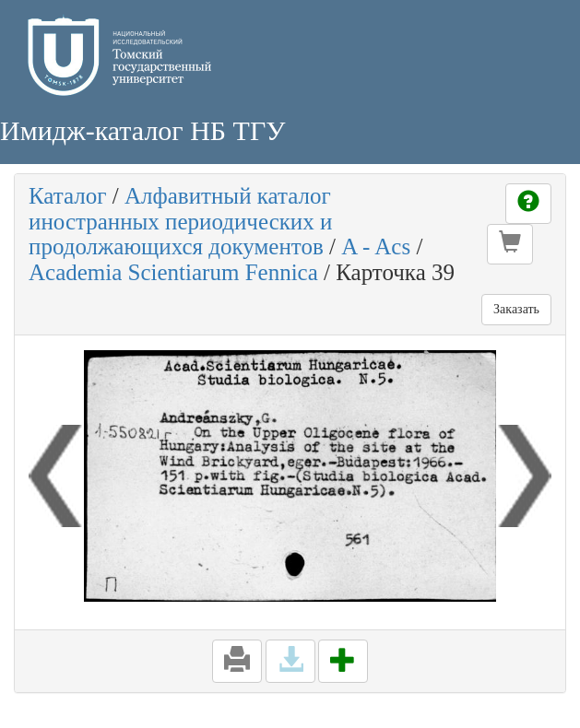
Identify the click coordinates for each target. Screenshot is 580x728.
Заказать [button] (516, 309)
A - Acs (376, 247)
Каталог (68, 196)
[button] (510, 244)
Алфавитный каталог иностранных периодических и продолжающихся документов (180, 221)
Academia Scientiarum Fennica (173, 272)
